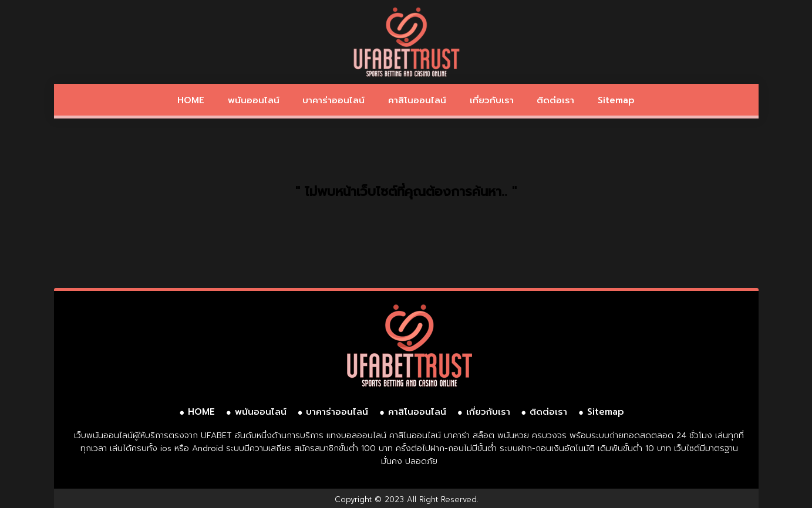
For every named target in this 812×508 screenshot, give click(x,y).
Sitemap (616, 100)
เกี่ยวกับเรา (492, 100)
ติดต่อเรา (555, 100)
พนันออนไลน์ (254, 100)
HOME (191, 100)
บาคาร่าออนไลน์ (333, 100)
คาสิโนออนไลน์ (417, 100)
